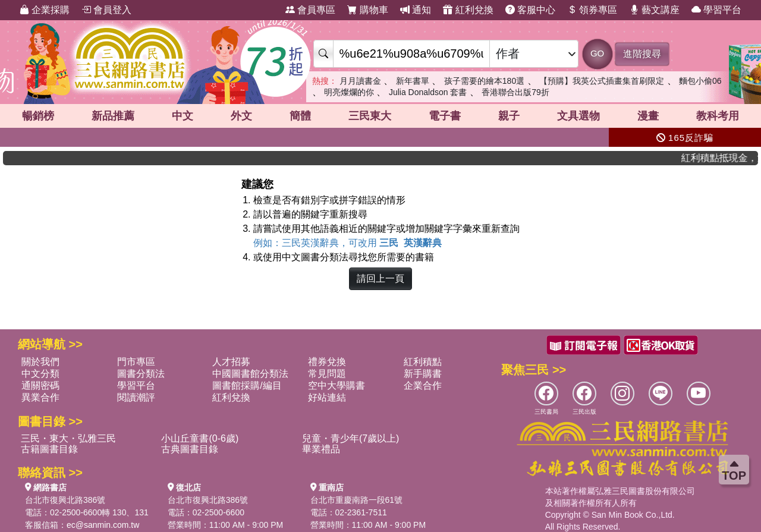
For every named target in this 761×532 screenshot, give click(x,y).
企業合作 (423, 385)
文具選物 (578, 116)
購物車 (367, 10)
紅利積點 (423, 362)
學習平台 (716, 10)
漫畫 (648, 116)
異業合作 (40, 397)
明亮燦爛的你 (349, 92)
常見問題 (327, 374)
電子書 (445, 116)
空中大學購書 (337, 385)
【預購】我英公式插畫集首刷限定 (602, 81)
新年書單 (413, 81)
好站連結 (327, 397)
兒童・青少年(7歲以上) (351, 438)
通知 (416, 10)
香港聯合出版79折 (515, 92)
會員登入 (106, 10)
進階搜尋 (642, 54)
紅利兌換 (468, 10)
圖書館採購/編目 (247, 385)
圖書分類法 (141, 374)
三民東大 (370, 116)
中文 (183, 116)
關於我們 (40, 362)
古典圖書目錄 (190, 449)
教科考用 (718, 116)
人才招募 (231, 362)
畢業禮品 (321, 449)
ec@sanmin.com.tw (103, 525)
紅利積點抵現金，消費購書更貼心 (726, 158)
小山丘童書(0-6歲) (200, 438)
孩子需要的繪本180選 (484, 81)
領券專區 (592, 10)
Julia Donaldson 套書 (428, 92)
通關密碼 (40, 385)
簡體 (300, 116)
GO (597, 53)
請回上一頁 (380, 278)
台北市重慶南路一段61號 (357, 500)
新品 (113, 116)
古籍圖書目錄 (49, 449)
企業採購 (45, 10)
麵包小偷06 (700, 81)
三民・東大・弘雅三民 (68, 438)
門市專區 (136, 362)
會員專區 (310, 10)
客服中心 (530, 10)
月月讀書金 (360, 81)
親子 (509, 116)
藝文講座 (655, 10)
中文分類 (40, 374)
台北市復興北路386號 (65, 500)
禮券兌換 (327, 362)
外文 (241, 116)
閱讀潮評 (136, 397)
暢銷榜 (38, 116)
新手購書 (423, 374)
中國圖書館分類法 (250, 374)
